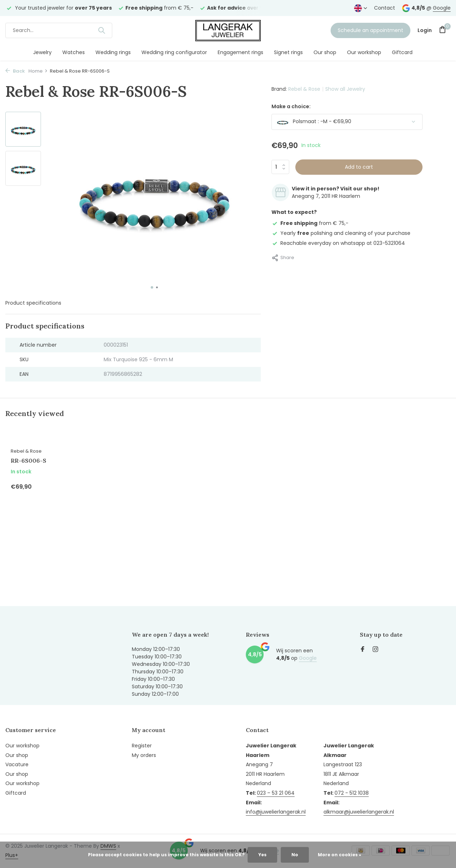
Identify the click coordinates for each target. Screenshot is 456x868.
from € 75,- (310, 223)
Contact (385, 8)
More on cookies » (340, 855)
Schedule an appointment (370, 30)
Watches (74, 52)
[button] (152, 287)
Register (142, 746)
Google (442, 8)
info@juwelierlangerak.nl (276, 812)
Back (15, 71)
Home (38, 71)
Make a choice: (291, 106)
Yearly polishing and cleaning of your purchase (341, 233)
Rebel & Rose (304, 89)
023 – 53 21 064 (276, 793)
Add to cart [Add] (359, 167)
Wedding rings (113, 52)
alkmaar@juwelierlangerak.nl (359, 812)
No (295, 855)
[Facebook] (363, 650)
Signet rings (288, 52)
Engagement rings (240, 52)
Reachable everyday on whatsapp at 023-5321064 (338, 243)
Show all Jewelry (345, 89)
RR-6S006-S (28, 461)
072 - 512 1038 (352, 793)
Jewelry (42, 52)
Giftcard (402, 52)
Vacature (17, 764)
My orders (144, 755)
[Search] (59, 30)
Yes (262, 855)
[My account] (425, 30)
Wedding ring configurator (174, 52)
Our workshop (364, 52)
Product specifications (33, 303)
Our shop (325, 52)
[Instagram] (375, 650)
